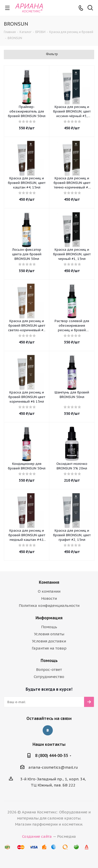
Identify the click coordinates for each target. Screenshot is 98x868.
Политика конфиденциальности (49, 605)
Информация (49, 618)
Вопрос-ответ (49, 669)
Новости (49, 598)
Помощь (49, 627)
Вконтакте (48, 730)
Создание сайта (37, 836)
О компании (49, 591)
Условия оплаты (49, 634)
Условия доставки (49, 641)
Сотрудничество (49, 677)
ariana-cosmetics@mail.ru (53, 767)
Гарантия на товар (49, 648)
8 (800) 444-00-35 (52, 755)
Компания (49, 582)
